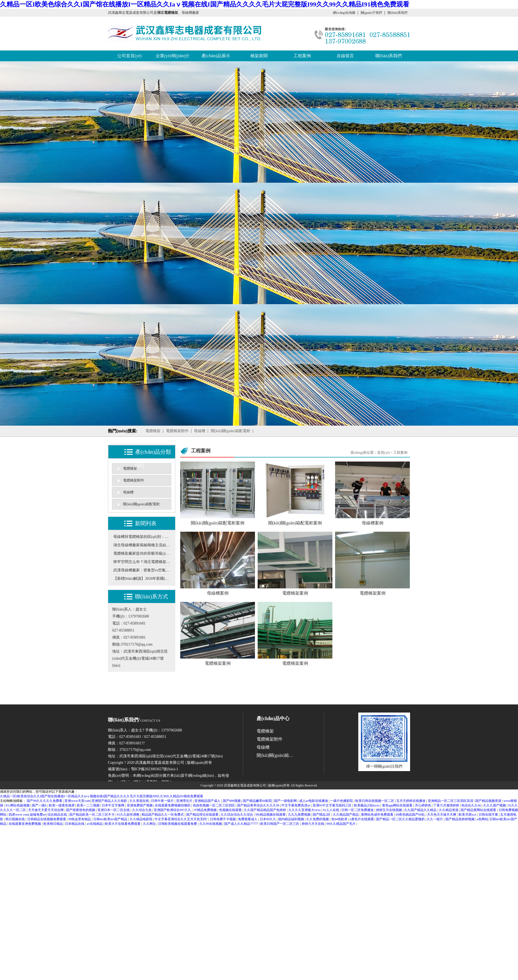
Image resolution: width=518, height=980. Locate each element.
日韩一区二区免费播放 (358, 810)
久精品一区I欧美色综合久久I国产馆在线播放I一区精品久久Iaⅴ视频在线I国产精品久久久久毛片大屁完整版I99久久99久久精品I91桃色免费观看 (205, 4)
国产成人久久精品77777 (242, 824)
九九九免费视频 (300, 815)
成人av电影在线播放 (314, 801)
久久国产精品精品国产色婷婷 (265, 810)
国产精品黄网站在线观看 (479, 810)
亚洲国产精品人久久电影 (110, 801)
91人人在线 (331, 810)
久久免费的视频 (318, 819)
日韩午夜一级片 (163, 801)
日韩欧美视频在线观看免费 (178, 824)
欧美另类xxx (468, 815)
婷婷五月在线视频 (389, 810)
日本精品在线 (75, 824)
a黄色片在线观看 (362, 819)
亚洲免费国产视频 (140, 805)
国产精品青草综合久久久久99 (259, 805)
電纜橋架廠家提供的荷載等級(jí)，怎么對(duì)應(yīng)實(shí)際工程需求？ (142, 553)
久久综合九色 (142, 810)
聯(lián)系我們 (397, 13)
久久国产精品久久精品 (421, 810)
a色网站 (482, 819)
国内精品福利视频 (292, 819)
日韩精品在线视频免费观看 (47, 819)
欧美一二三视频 (89, 805)
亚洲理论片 (185, 801)
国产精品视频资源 (489, 801)
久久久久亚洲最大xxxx (305, 810)
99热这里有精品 (80, 819)
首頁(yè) (384, 452)
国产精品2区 (322, 815)
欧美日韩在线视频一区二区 (375, 801)
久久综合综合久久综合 (237, 815)
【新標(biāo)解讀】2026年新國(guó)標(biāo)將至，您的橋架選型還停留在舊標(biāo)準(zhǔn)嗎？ (142, 579)
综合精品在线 (58, 815)
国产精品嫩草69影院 (258, 801)
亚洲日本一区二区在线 (114, 810)
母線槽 (200, 431)
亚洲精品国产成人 (208, 801)
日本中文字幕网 (113, 805)
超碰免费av (38, 815)
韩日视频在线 (16, 819)
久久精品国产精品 (346, 815)
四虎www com (19, 815)
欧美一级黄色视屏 (62, 805)
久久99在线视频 (211, 824)
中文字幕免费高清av (296, 805)
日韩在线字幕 (489, 815)
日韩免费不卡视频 (223, 819)
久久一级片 (435, 819)
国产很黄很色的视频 (81, 810)
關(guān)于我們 (371, 13)
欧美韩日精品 (54, 824)
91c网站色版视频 (18, 805)
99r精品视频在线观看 (271, 815)
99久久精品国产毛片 (341, 824)
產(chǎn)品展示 (216, 56)
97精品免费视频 (206, 810)
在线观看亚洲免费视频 (25, 824)
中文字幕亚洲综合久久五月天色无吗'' (181, 819)
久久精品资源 (449, 810)
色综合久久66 (471, 805)
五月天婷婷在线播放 (411, 801)
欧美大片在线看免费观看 (123, 824)
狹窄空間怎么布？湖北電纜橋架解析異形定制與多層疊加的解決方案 (142, 562)
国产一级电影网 (286, 801)
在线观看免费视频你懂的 (173, 805)
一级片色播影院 (342, 801)
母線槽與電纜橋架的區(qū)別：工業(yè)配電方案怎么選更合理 (142, 537)
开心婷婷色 (423, 805)
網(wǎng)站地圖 (344, 13)
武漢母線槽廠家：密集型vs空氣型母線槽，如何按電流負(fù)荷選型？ (142, 570)
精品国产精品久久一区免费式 (163, 815)
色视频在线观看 (231, 810)
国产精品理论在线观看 (203, 815)
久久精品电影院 (142, 819)
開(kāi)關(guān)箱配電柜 (231, 431)
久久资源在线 (140, 801)
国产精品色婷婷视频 (460, 819)
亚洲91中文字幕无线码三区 (333, 805)
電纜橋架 (153, 431)
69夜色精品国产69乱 (411, 815)
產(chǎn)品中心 (273, 718)
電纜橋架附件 (177, 431)
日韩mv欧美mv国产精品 (111, 819)
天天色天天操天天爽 (442, 815)
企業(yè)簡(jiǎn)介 (173, 56)
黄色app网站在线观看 (398, 805)
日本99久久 (268, 819)
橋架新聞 (259, 56)
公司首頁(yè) (129, 56)
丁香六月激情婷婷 (447, 805)
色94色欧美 (340, 819)
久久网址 (150, 824)
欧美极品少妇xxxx (367, 805)
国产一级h (40, 805)
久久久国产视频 (495, 805)
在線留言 (345, 56)
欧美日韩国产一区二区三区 (280, 824)
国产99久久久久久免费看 (45, 801)
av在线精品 (95, 824)
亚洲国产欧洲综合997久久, (173, 810)
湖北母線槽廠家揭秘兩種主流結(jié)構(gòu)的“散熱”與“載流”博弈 (142, 545)
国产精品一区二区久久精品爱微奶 (401, 819)
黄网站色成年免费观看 (378, 815)
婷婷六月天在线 (313, 824)
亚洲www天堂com (77, 801)
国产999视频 (232, 801)
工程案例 (302, 56)
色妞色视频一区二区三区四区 (214, 805)
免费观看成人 (248, 819)
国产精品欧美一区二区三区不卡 (92, 815)
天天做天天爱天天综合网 (46, 810)
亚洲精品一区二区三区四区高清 (451, 801)
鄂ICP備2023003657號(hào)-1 (155, 769)
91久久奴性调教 (129, 815)
